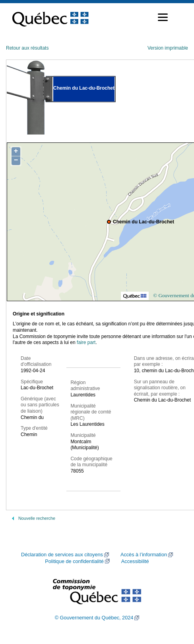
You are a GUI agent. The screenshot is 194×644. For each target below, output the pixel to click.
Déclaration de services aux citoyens (62, 555)
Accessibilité (135, 561)
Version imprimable (168, 48)
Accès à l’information (144, 555)
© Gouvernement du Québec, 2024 (94, 618)
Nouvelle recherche (37, 518)
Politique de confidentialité (74, 561)
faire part (86, 342)
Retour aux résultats (27, 48)
